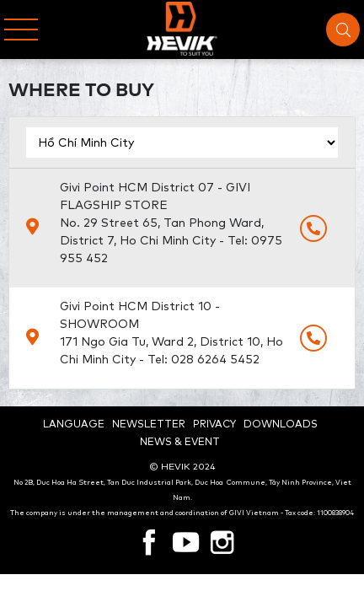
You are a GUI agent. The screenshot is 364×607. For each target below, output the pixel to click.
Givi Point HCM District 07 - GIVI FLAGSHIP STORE (174, 223)
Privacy (214, 424)
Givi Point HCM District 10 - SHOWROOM (174, 333)
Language (74, 424)
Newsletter (149, 424)
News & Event (180, 441)
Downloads (281, 424)
